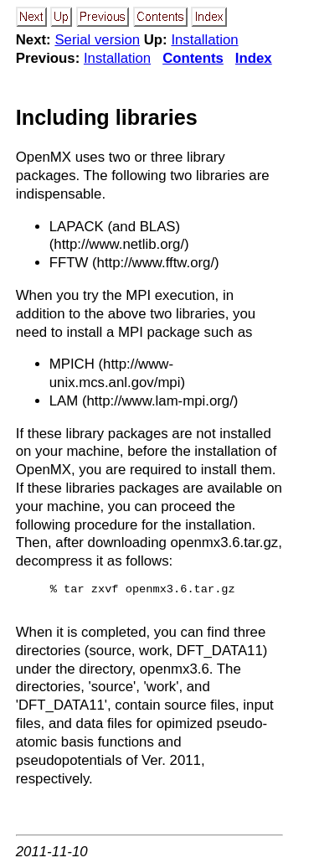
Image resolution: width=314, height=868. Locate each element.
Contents (193, 58)
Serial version (97, 40)
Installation (204, 40)
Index (254, 58)
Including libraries (107, 117)
